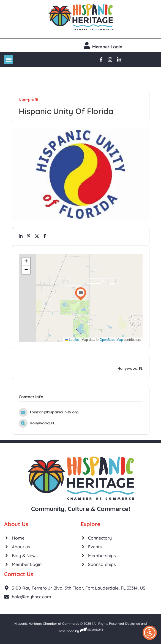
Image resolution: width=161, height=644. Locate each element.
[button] (9, 60)
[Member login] (87, 45)
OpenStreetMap (111, 340)
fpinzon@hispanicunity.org (54, 412)
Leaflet (72, 340)
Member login (107, 47)
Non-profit (29, 100)
